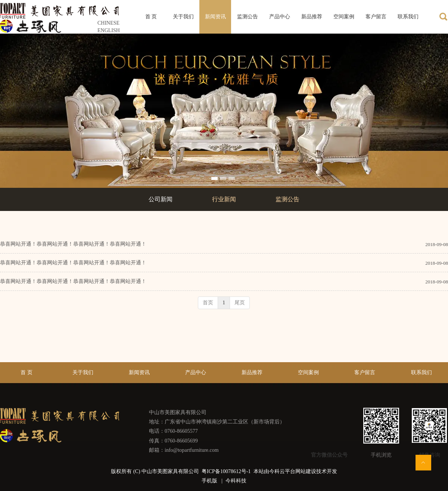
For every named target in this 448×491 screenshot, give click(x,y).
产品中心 (196, 372)
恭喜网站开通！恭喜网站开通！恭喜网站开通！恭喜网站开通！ (73, 244)
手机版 (209, 481)
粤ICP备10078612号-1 (227, 471)
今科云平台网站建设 (293, 471)
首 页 (27, 372)
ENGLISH (109, 30)
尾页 (240, 303)
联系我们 (421, 372)
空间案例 (308, 372)
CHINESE (108, 23)
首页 (208, 303)
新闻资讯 (139, 372)
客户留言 (365, 372)
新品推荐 (252, 372)
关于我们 (83, 372)
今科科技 (236, 481)
